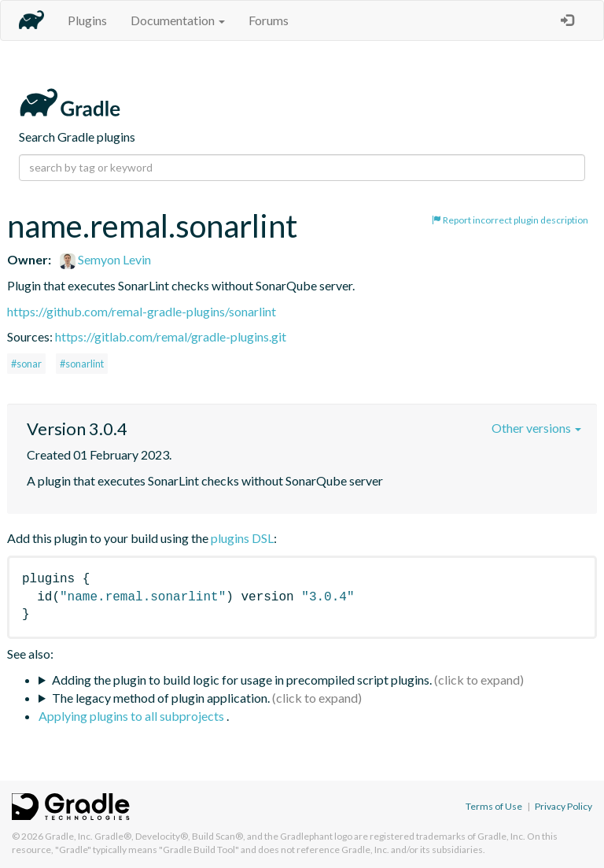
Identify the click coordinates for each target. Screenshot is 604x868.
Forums (269, 20)
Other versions (536, 428)
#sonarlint (82, 364)
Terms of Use (494, 806)
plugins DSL (242, 538)
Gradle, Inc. (69, 836)
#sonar (26, 364)
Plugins (87, 20)
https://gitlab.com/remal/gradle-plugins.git (171, 336)
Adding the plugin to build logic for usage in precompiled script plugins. (242, 680)
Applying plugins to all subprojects (133, 716)
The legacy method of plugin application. (161, 698)
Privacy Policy (563, 806)
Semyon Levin (105, 259)
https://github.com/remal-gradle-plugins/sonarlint (142, 311)
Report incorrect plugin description (510, 220)
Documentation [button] (178, 20)
